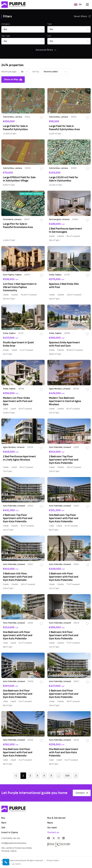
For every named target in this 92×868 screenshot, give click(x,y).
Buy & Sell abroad (56, 818)
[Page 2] (76, 776)
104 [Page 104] (67, 776)
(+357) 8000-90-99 (10, 838)
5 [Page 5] (51, 776)
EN (78, 5)
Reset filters (82, 16)
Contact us (53, 832)
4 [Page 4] (44, 776)
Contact (82, 793)
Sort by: (36, 72)
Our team (52, 828)
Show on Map (13, 79)
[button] (23, 29)
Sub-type (6, 36)
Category (6, 24)
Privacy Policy (53, 861)
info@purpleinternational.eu (14, 843)
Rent (4, 823)
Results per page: (9, 72)
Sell (3, 828)
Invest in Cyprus (10, 832)
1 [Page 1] (23, 776)
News (50, 823)
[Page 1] (16, 776)
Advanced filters (46, 50)
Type (49, 24)
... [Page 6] (59, 776)
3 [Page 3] (37, 776)
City (49, 36)
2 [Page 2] (30, 776)
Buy (3, 818)
